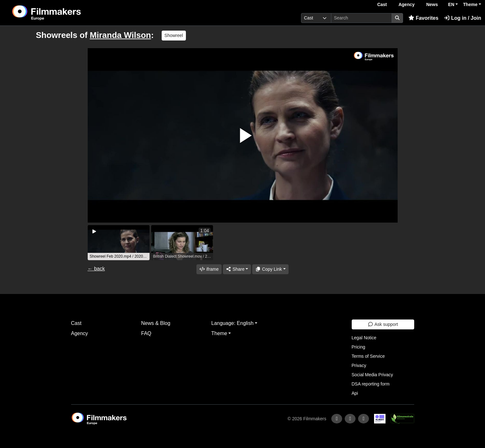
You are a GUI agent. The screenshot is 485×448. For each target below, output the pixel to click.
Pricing (359, 347)
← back (96, 269)
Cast (382, 4)
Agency (407, 4)
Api (355, 393)
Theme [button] (470, 4)
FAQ (146, 333)
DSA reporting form (371, 384)
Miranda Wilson (121, 35)
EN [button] (451, 4)
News (432, 4)
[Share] (237, 269)
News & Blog (156, 323)
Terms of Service (368, 356)
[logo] (62, 13)
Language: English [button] (233, 323)
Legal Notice (364, 338)
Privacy (359, 365)
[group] (119, 243)
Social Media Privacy (372, 375)
